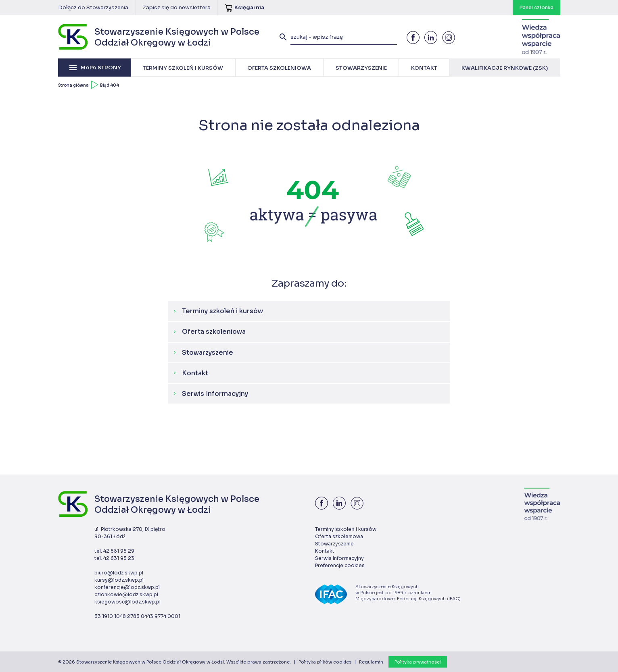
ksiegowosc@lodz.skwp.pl (127, 602)
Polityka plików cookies (325, 662)
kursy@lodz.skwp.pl (119, 580)
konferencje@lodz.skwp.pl (127, 587)
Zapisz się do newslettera (176, 7)
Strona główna (73, 85)
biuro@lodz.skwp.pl (119, 573)
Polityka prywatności (418, 662)
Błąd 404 (110, 85)
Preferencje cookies (340, 565)
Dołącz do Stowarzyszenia (93, 7)
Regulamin (371, 662)
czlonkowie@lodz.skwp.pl (126, 594)
